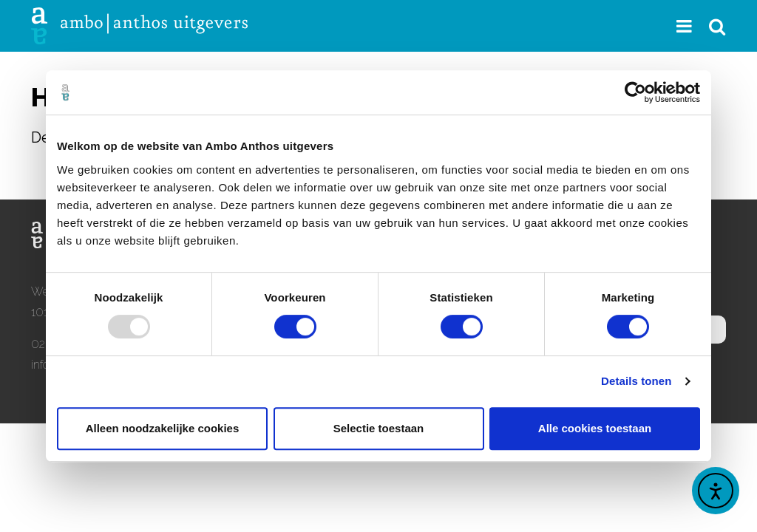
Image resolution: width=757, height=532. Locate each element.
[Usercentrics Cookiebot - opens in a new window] (635, 92)
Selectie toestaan (379, 428)
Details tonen (636, 381)
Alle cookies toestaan (595, 428)
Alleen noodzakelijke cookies (163, 428)
